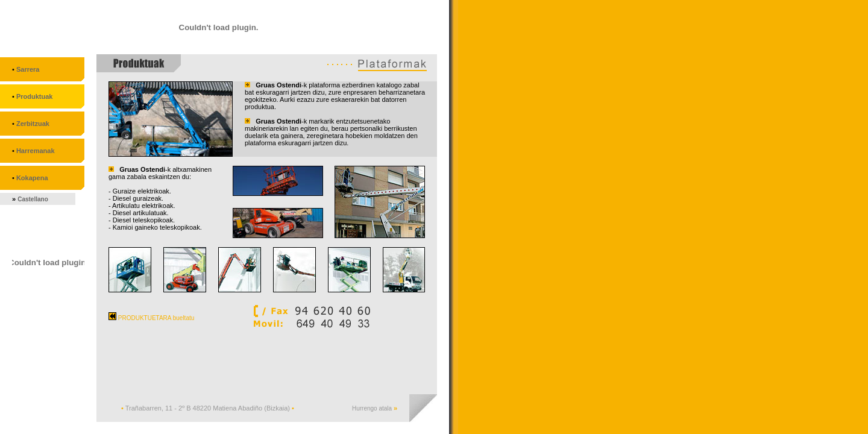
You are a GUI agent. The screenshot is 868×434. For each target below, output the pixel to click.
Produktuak (35, 96)
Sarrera (28, 69)
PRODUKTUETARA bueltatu (151, 318)
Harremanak (36, 151)
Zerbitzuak (33, 124)
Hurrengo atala (373, 408)
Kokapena (32, 178)
